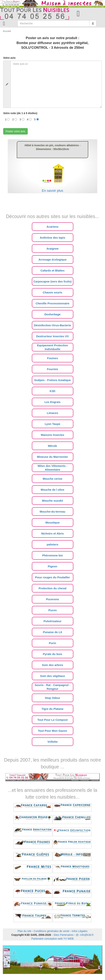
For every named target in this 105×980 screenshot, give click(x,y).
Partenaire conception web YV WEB (53, 939)
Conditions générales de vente (52, 931)
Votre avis (9, 58)
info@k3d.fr (87, 935)
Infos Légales (79, 931)
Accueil (7, 31)
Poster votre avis (15, 131)
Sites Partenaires (63, 935)
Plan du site (24, 931)
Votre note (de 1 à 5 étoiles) (20, 113)
